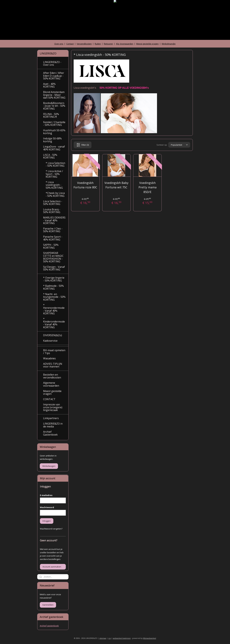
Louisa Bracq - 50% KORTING (52, 211)
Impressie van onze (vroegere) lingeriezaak (53, 407)
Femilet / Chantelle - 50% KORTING (54, 124)
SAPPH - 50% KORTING (51, 246)
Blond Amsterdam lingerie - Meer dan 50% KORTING (54, 95)
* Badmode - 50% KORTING (53, 287)
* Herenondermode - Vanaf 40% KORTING (54, 309)
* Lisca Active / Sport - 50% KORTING (54, 174)
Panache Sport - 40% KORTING (53, 238)
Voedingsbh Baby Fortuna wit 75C (116, 185)
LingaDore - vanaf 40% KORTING (54, 148)
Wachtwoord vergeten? (51, 529)
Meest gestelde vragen (147, 44)
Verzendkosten (84, 44)
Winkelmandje (169, 44)
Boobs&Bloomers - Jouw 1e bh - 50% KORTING (54, 106)
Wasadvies (49, 358)
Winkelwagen (49, 466)
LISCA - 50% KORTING (50, 156)
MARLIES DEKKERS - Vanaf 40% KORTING (54, 220)
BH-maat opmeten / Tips (54, 352)
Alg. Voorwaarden (125, 44)
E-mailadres (46, 495)
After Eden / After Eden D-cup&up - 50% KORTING (54, 76)
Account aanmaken (52, 567)
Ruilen (98, 44)
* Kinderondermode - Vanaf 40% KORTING (54, 323)
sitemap (103, 638)
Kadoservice (50, 341)
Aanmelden (48, 605)
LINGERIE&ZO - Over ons (52, 63)
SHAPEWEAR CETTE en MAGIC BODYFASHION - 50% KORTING (53, 257)
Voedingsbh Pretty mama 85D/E (148, 187)
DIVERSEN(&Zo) (53, 335)
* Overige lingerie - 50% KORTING (54, 279)
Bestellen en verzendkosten (52, 376)
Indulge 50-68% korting (52, 140)
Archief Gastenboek (50, 433)
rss (109, 638)
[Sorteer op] (179, 145)
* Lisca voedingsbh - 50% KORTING (54, 185)
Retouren (108, 44)
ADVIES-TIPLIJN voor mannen (53, 365)
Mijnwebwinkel (150, 638)
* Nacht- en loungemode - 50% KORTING (54, 297)
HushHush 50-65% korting (54, 132)
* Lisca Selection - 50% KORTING (55, 164)
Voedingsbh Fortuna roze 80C (85, 185)
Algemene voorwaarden (51, 384)
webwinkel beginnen (122, 638)
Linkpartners (51, 418)
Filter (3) (83, 145)
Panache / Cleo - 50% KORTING (53, 230)
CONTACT (49, 399)
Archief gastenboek (49, 626)
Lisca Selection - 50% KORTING (53, 203)
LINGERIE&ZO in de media (53, 425)
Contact (70, 44)
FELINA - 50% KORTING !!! (51, 115)
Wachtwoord (47, 507)
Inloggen (47, 521)
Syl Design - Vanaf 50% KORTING (54, 268)
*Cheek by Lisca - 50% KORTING (55, 194)
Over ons (59, 44)
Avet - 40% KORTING (49, 85)
